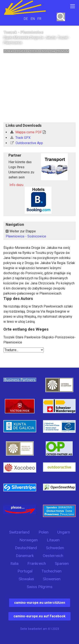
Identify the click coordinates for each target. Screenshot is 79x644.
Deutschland (26, 548)
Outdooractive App (27, 143)
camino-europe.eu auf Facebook (39, 616)
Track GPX (20, 138)
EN (33, 19)
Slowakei (26, 579)
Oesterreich (53, 556)
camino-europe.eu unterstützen (40, 603)
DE (26, 19)
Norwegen (29, 540)
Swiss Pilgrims (40, 587)
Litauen (53, 540)
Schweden (55, 548)
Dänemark (25, 556)
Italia (14, 563)
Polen (44, 532)
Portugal (25, 571)
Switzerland (19, 532)
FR (39, 19)
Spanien (62, 563)
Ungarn (64, 532)
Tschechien (52, 571)
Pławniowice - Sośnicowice (26, 236)
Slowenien (52, 579)
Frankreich (37, 563)
